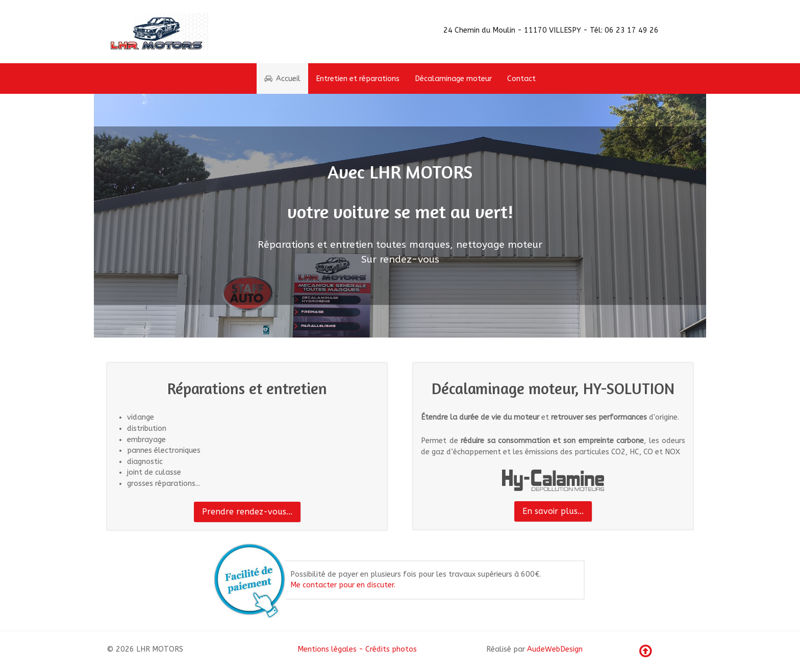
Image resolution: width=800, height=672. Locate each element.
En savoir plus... (553, 511)
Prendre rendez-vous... (247, 512)
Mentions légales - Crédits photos (357, 649)
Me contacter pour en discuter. (343, 585)
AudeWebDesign (555, 649)
